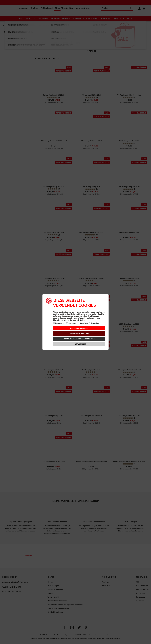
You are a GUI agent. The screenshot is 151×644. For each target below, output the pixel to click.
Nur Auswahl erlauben (79, 333)
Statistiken (83, 323)
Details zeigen (80, 344)
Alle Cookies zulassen (79, 328)
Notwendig (58, 323)
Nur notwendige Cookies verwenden (79, 339)
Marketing (94, 323)
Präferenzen (71, 323)
